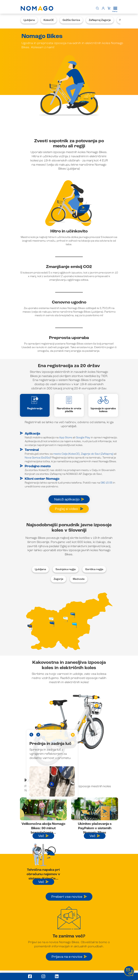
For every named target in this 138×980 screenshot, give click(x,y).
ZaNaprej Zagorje (100, 20)
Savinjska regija (66, 569)
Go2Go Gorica (71, 20)
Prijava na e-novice (69, 957)
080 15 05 (106, 483)
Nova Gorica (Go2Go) (37, 458)
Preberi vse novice (69, 897)
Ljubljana (29, 20)
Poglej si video (69, 509)
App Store (66, 438)
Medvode (79, 579)
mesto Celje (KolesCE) (66, 454)
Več (43, 836)
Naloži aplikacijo (69, 499)
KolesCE (49, 20)
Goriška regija (94, 569)
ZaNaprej (56, 474)
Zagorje (58, 579)
